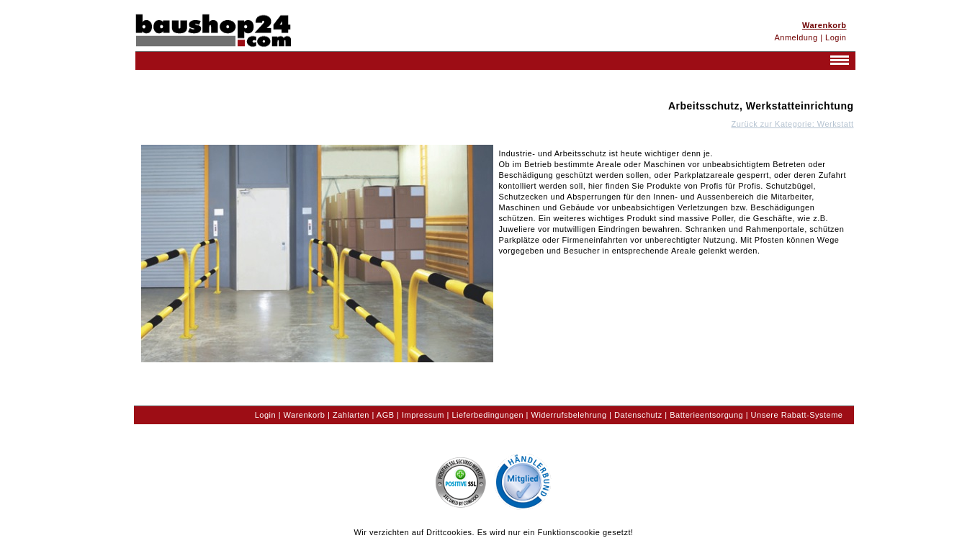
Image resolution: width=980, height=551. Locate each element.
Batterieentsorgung (706, 415)
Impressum (423, 415)
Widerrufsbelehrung (569, 415)
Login (265, 415)
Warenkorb (305, 415)
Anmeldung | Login (810, 37)
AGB (386, 415)
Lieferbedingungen (487, 415)
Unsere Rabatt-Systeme (797, 415)
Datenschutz (638, 415)
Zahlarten (351, 415)
